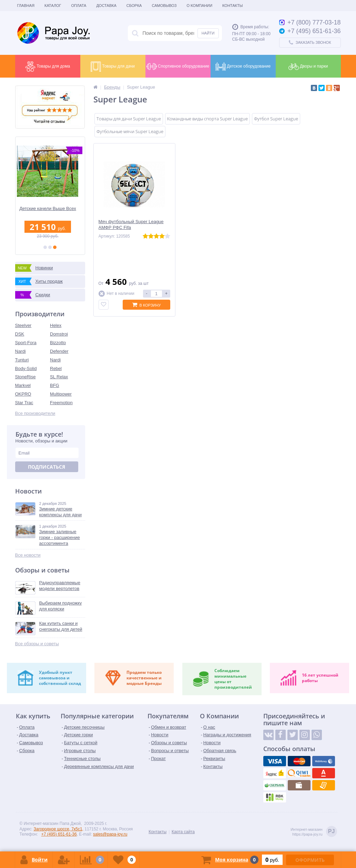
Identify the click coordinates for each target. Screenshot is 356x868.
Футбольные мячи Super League (130, 131)
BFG (55, 385)
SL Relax (59, 377)
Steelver (23, 325)
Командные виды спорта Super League (207, 119)
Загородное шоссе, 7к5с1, (59, 829)
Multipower (61, 394)
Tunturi (22, 360)
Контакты (232, 6)
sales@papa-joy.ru (110, 834)
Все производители (35, 413)
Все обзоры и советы (37, 644)
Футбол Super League (276, 119)
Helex (56, 325)
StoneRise (26, 377)
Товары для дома (48, 67)
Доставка (106, 6)
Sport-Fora (26, 343)
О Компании (199, 6)
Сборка (134, 6)
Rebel (56, 368)
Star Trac (24, 403)
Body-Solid (26, 368)
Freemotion (61, 403)
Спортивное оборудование (178, 67)
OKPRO (23, 394)
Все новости (28, 555)
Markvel (23, 385)
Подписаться (47, 467)
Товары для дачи (113, 67)
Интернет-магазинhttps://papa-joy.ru (314, 832)
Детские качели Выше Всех (50, 208)
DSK (20, 334)
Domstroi (59, 334)
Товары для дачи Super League (129, 119)
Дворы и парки (308, 67)
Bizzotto (58, 343)
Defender (59, 351)
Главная (26, 6)
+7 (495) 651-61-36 (59, 834)
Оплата (79, 6)
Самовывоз (164, 6)
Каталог (53, 6)
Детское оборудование (243, 67)
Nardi (21, 351)
